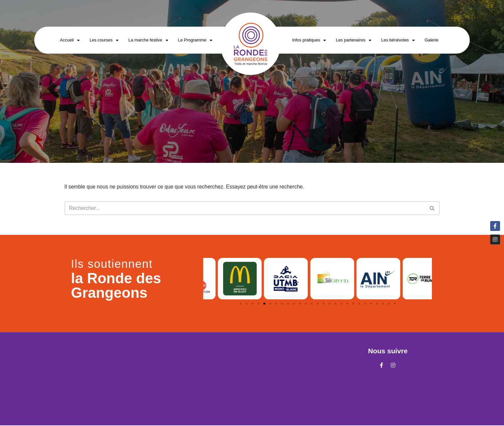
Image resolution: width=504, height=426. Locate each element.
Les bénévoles (398, 40)
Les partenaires (354, 40)
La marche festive (148, 40)
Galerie (432, 40)
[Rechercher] (245, 208)
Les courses (104, 40)
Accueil (70, 40)
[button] (241, 304)
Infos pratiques (309, 40)
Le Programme (195, 40)
